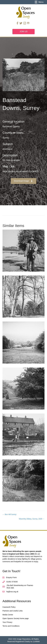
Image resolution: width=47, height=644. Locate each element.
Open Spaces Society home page (16, 618)
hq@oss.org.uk (12, 592)
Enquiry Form (11, 577)
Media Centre (8, 615)
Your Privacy (7, 622)
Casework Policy (9, 607)
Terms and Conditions (11, 626)
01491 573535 (12, 582)
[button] (24, 181)
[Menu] (39, 2)
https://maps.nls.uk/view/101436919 (20, 171)
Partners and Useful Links (13, 611)
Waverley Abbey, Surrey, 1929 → (32, 519)
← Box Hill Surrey (9, 514)
